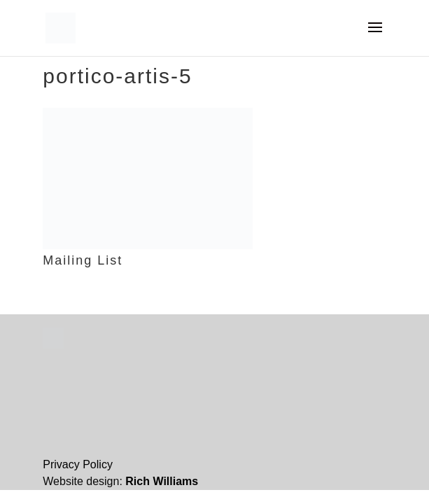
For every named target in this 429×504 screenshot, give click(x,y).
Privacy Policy (78, 464)
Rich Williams (162, 481)
